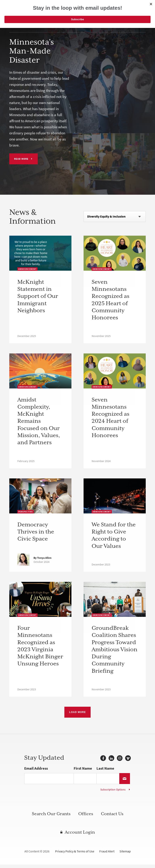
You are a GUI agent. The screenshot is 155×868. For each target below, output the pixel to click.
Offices (86, 817)
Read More (21, 159)
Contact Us (112, 817)
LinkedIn (111, 762)
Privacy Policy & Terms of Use (75, 855)
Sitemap (125, 855)
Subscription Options (113, 793)
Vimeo (128, 762)
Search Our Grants (51, 817)
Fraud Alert (107, 855)
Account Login (80, 836)
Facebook (103, 762)
